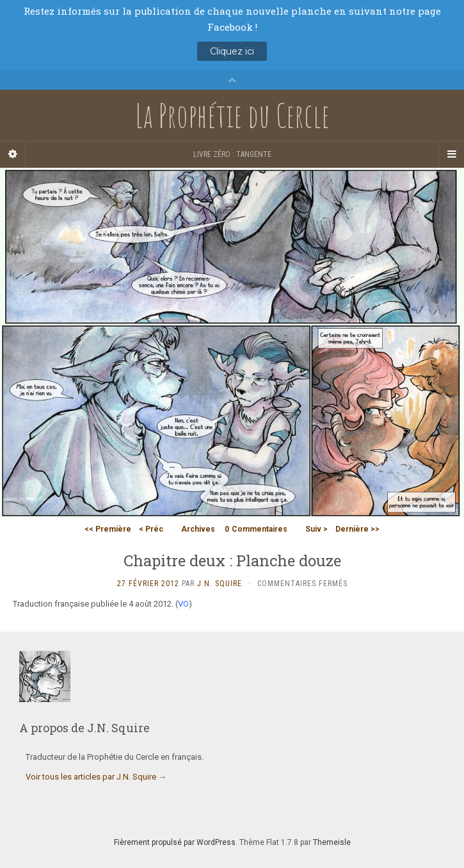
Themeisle (332, 842)
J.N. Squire (220, 584)
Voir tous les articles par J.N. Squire (96, 777)
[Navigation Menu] (451, 154)
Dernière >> (357, 529)
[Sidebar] (13, 154)
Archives (198, 529)
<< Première (108, 529)
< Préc (151, 529)
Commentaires (256, 529)
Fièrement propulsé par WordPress (175, 842)
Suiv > (316, 529)
